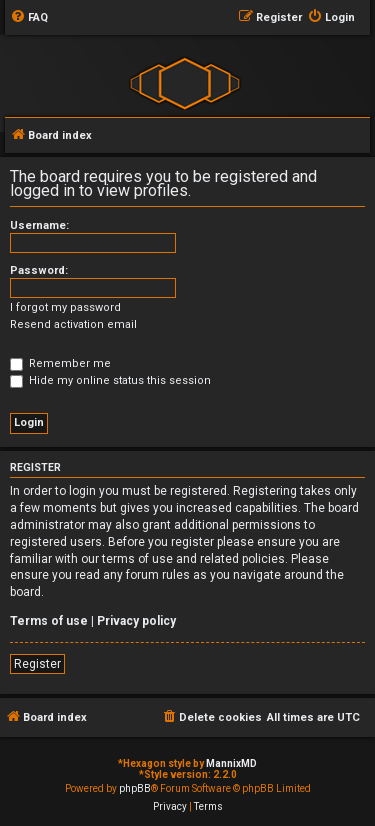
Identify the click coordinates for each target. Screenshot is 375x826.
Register (37, 664)
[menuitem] (29, 18)
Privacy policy (136, 621)
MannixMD (231, 763)
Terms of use (49, 621)
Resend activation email (73, 324)
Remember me (60, 363)
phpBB (135, 788)
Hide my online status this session (110, 380)
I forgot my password (65, 307)
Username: (39, 225)
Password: (39, 270)
